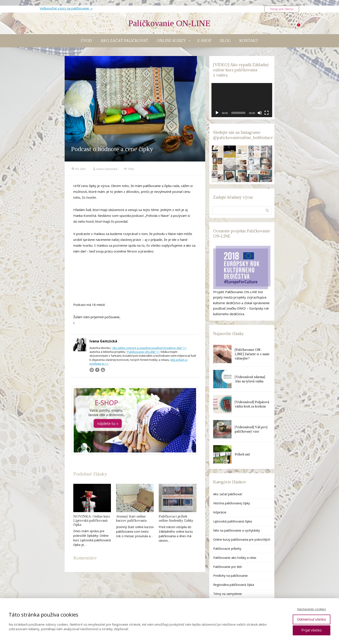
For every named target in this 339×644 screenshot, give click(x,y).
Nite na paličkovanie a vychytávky (237, 530)
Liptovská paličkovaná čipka (233, 521)
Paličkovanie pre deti (228, 567)
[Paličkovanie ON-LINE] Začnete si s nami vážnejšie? (252, 354)
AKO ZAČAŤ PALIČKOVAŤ (124, 41)
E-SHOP (204, 41)
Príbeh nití (242, 454)
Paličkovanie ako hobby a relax (235, 558)
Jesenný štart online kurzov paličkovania (131, 518)
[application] (242, 100)
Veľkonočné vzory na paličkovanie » (66, 8)
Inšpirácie (220, 512)
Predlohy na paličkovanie (230, 576)
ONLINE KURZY (171, 41)
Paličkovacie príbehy (227, 549)
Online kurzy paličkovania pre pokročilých (242, 539)
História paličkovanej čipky (232, 503)
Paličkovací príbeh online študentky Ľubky (176, 518)
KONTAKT (249, 41)
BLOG (225, 41)
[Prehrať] (217, 113)
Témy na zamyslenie (228, 594)
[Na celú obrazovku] (267, 113)
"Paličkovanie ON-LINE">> (143, 352)
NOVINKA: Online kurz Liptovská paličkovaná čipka (92, 520)
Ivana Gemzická (105, 169)
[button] (217, 152)
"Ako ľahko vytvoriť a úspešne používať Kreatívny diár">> (149, 348)
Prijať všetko (312, 630)
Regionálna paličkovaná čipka (234, 585)
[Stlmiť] (260, 113)
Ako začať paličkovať (228, 494)
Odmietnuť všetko (312, 619)
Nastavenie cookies (312, 609)
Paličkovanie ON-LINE (169, 23)
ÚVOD (86, 41)
